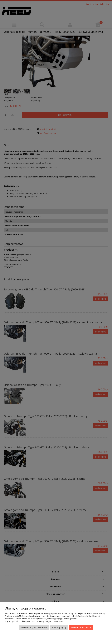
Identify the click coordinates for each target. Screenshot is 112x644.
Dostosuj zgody (59, 627)
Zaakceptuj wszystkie (81, 627)
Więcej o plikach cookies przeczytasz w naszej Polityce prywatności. (34, 621)
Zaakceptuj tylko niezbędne (34, 627)
